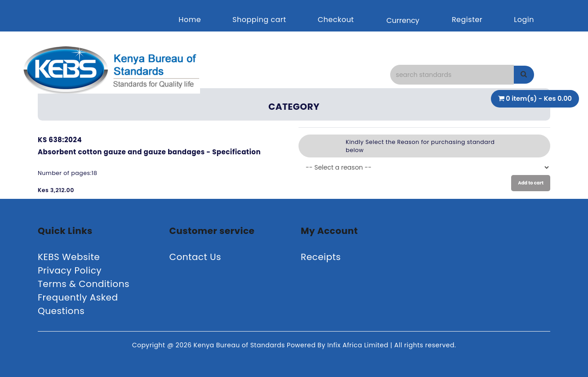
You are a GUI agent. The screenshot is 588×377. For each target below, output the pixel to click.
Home (190, 20)
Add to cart (531, 183)
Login (524, 20)
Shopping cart (259, 20)
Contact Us (196, 257)
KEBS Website (69, 257)
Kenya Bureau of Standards (240, 345)
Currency (403, 20)
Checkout (336, 20)
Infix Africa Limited (359, 345)
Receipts (321, 257)
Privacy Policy (70, 270)
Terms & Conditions (84, 284)
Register (467, 20)
